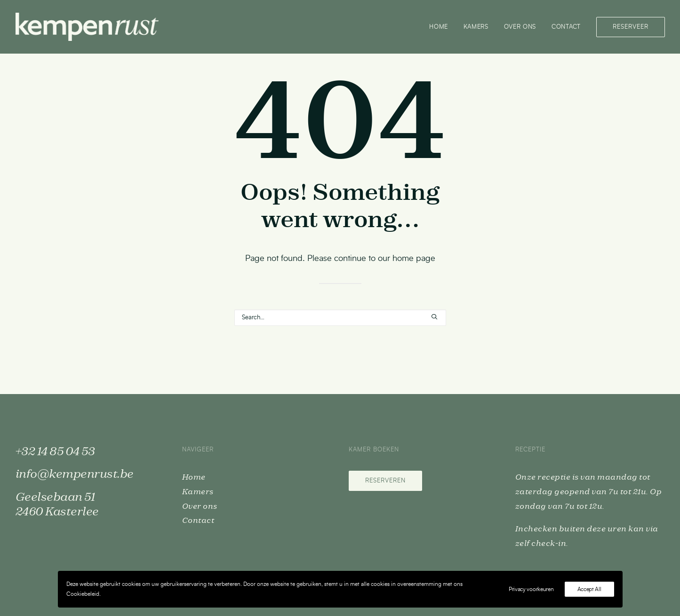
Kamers (476, 27)
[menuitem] (442, 27)
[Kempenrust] (87, 27)
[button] (434, 317)
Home (439, 27)
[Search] (340, 318)
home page (414, 259)
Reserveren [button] (385, 481)
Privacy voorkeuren (531, 589)
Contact (566, 27)
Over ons (520, 27)
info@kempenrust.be (75, 474)
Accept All (589, 589)
